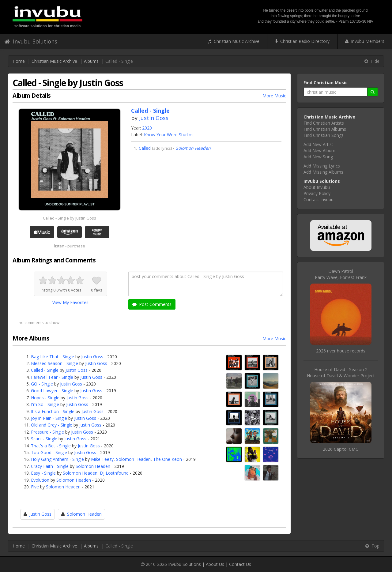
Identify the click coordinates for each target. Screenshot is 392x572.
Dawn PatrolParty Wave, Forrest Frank (341, 274)
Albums (91, 61)
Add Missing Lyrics (322, 166)
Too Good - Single (49, 452)
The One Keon (168, 459)
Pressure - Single (47, 432)
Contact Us (240, 564)
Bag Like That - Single (53, 357)
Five (35, 487)
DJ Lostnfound (114, 473)
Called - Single (45, 370)
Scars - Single (44, 439)
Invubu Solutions (31, 41)
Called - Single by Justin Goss (70, 218)
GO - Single (42, 384)
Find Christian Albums (325, 129)
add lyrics (162, 148)
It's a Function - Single (53, 411)
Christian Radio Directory (302, 41)
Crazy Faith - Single (50, 466)
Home (19, 61)
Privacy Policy (317, 193)
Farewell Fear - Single (52, 377)
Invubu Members (365, 41)
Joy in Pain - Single (49, 418)
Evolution (40, 480)
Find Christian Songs (324, 135)
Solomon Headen (193, 148)
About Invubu (317, 187)
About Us (215, 564)
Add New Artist (318, 144)
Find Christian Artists (324, 123)
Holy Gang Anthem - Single (57, 459)
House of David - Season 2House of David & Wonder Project (341, 373)
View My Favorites (70, 302)
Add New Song (318, 157)
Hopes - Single (45, 398)
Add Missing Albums (323, 172)
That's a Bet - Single (51, 446)
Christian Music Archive (234, 41)
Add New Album (319, 151)
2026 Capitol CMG (341, 449)
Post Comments (152, 304)
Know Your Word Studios (169, 135)
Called (145, 148)
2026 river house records (341, 351)
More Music (274, 96)
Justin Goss (154, 118)
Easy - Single (43, 473)
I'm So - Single (45, 404)
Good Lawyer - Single (52, 391)
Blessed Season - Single (55, 363)
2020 (147, 128)
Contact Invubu (318, 199)
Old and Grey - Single (52, 425)
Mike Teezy (102, 459)
